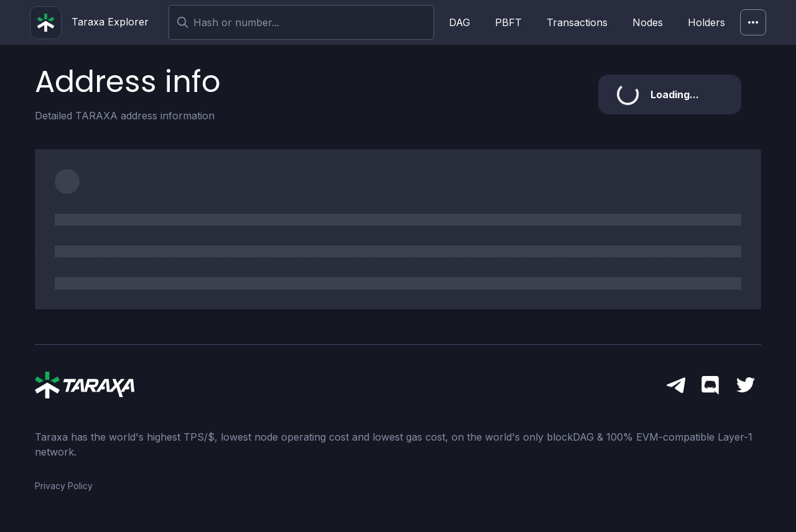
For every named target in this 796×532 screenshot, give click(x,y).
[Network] (753, 22)
